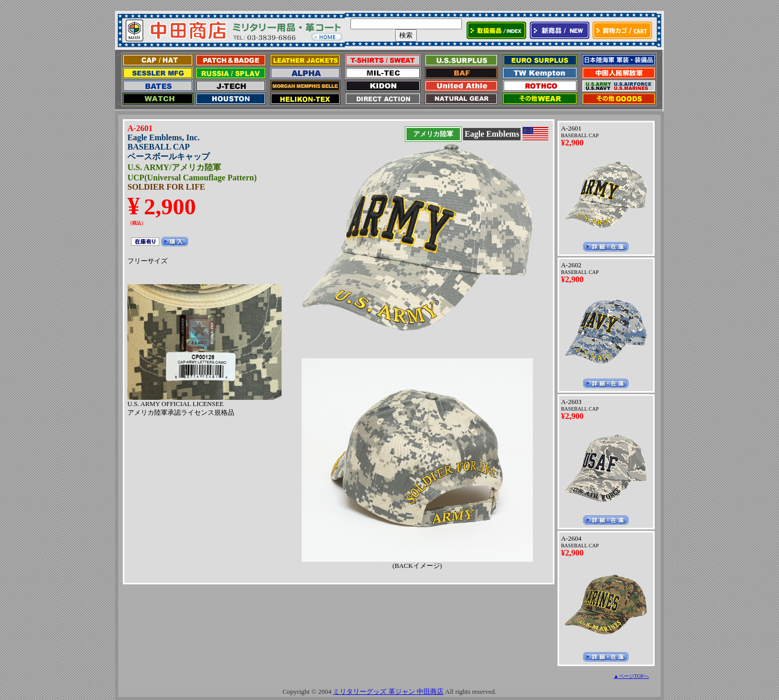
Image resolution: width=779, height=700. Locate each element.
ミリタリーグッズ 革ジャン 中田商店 (388, 692)
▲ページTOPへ (631, 676)
